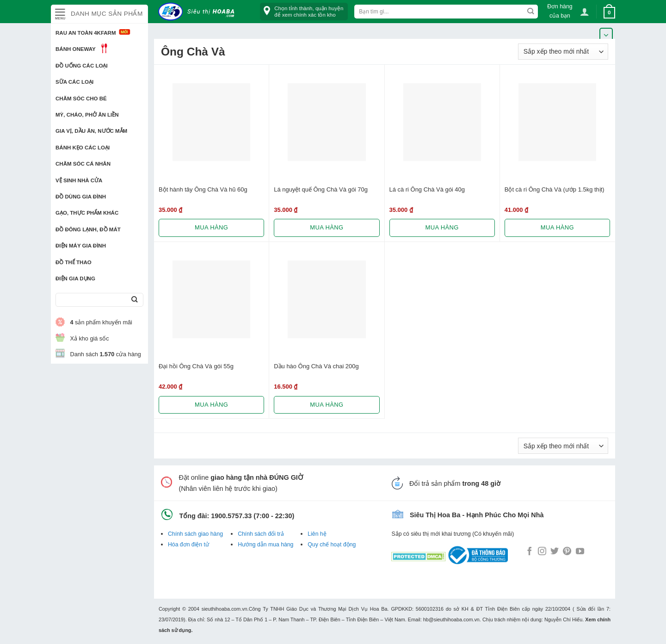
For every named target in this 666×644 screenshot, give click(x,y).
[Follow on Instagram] (542, 552)
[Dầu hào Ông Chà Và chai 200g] (327, 299)
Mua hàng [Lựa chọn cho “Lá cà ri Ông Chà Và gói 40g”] (442, 227)
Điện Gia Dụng (75, 279)
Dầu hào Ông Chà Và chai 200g (316, 366)
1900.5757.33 (231, 516)
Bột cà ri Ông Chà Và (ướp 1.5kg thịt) (555, 189)
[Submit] (134, 300)
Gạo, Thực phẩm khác (87, 213)
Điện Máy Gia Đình (81, 246)
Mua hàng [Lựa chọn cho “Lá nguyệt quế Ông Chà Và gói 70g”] (327, 227)
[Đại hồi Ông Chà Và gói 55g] (211, 299)
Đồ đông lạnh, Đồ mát (88, 229)
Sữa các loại (74, 82)
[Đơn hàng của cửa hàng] (563, 52)
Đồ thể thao (74, 262)
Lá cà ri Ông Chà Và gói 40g (427, 189)
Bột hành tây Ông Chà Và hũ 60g (203, 189)
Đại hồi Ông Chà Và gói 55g (196, 366)
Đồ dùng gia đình (81, 197)
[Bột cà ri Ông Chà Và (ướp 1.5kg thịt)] (557, 122)
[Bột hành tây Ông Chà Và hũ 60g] (211, 122)
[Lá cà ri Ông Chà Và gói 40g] (442, 122)
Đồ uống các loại (82, 66)
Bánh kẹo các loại (83, 148)
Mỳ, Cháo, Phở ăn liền (87, 115)
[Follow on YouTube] (580, 552)
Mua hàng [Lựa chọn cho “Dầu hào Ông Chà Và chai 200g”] (327, 405)
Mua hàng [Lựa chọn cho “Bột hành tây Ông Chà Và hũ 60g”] (211, 227)
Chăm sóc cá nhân (83, 164)
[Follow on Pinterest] (567, 552)
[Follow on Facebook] (530, 552)
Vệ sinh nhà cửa (79, 180)
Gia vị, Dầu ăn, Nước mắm (91, 131)
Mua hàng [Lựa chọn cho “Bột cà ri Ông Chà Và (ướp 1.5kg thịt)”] (557, 227)
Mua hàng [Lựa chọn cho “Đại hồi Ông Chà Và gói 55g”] (211, 405)
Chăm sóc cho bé (81, 99)
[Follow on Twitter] (555, 552)
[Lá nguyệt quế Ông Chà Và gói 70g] (327, 122)
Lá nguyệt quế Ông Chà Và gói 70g (321, 189)
